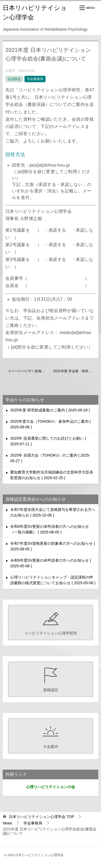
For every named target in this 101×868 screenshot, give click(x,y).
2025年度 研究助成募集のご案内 (50, 410)
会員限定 (14, 79)
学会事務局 (35, 79)
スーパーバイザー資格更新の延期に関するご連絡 (29, 371)
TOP (41, 817)
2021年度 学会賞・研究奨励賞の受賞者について (76, 371)
